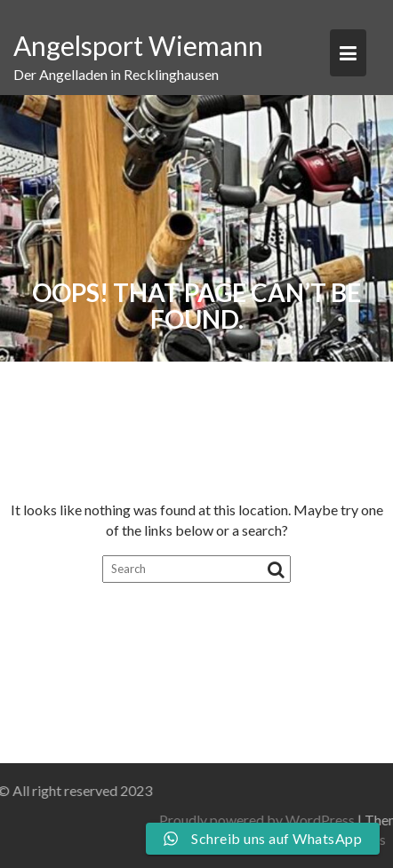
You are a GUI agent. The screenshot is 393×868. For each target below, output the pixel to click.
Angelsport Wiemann (138, 45)
